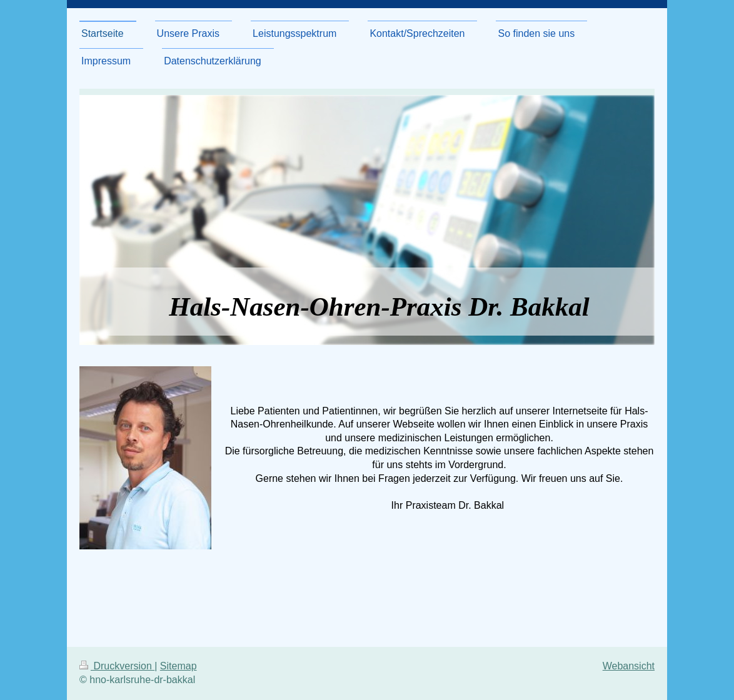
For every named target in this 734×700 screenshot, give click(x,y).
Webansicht (629, 666)
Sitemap (178, 666)
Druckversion (117, 666)
